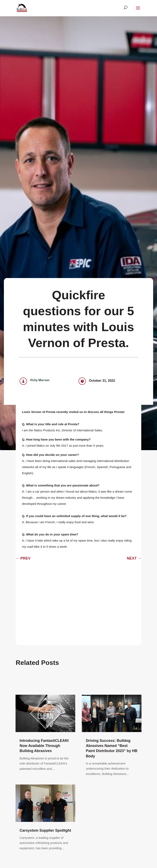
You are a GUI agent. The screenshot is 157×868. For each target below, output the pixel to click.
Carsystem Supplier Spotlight (45, 830)
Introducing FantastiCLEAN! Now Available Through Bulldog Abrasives (44, 746)
